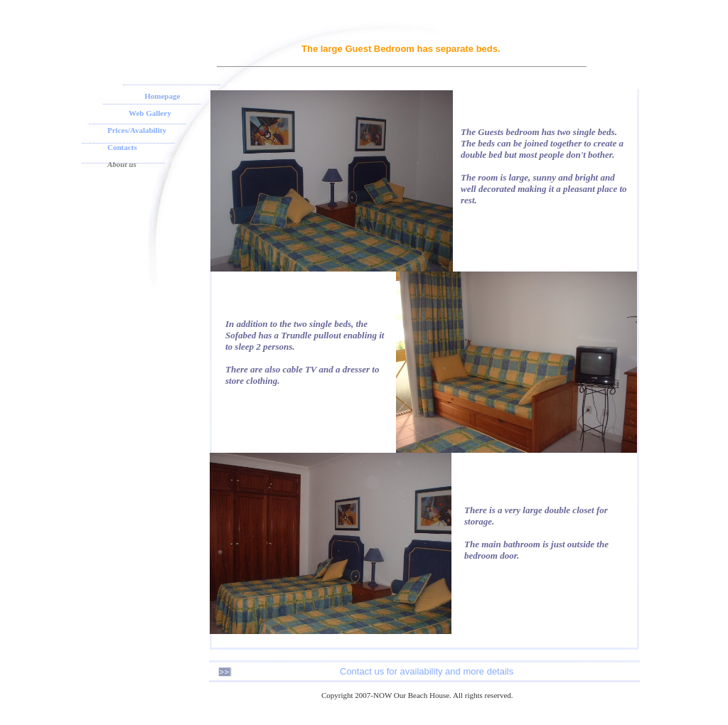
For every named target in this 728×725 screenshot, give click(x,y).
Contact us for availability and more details (427, 671)
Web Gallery (150, 113)
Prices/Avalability (137, 130)
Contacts (122, 147)
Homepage (162, 96)
